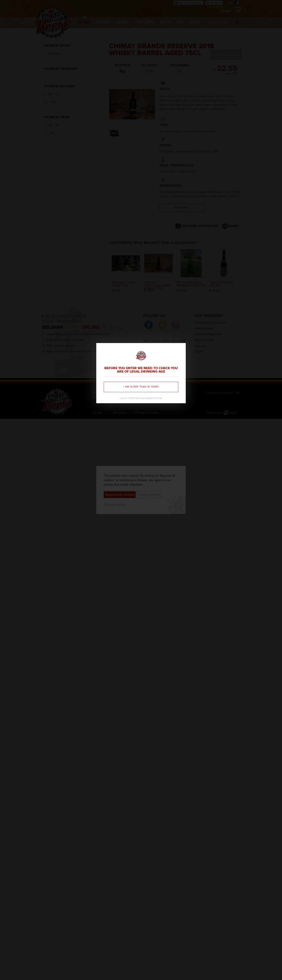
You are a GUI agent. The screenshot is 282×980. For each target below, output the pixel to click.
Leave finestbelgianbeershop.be (141, 398)
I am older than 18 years (141, 387)
